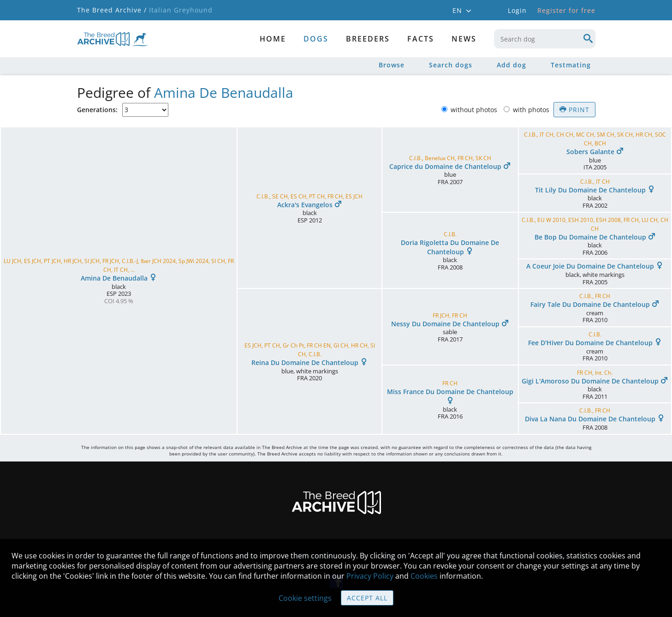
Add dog (511, 65)
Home (273, 39)
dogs (316, 39)
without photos (475, 110)
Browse (392, 65)
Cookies (424, 576)
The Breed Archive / (112, 10)
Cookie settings (305, 598)
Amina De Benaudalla (224, 93)
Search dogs (451, 65)
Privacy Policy (370, 576)
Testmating (571, 65)
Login (517, 10)
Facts (421, 39)
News (464, 39)
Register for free (566, 10)
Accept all (367, 598)
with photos (532, 110)
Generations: (97, 110)
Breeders (368, 39)
